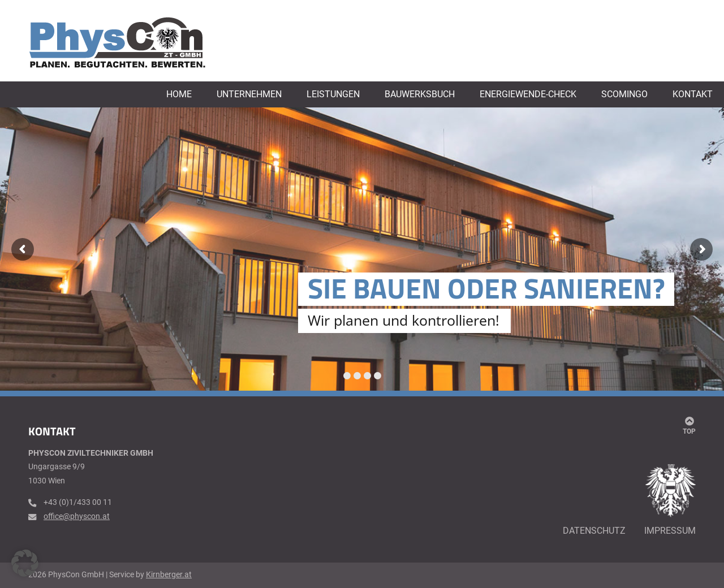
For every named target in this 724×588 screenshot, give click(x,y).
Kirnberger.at (169, 575)
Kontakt (693, 94)
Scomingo (624, 94)
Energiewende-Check (528, 94)
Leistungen (333, 94)
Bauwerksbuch (420, 94)
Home (179, 94)
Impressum (670, 531)
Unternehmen (249, 94)
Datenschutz (594, 531)
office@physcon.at (77, 516)
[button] (25, 563)
